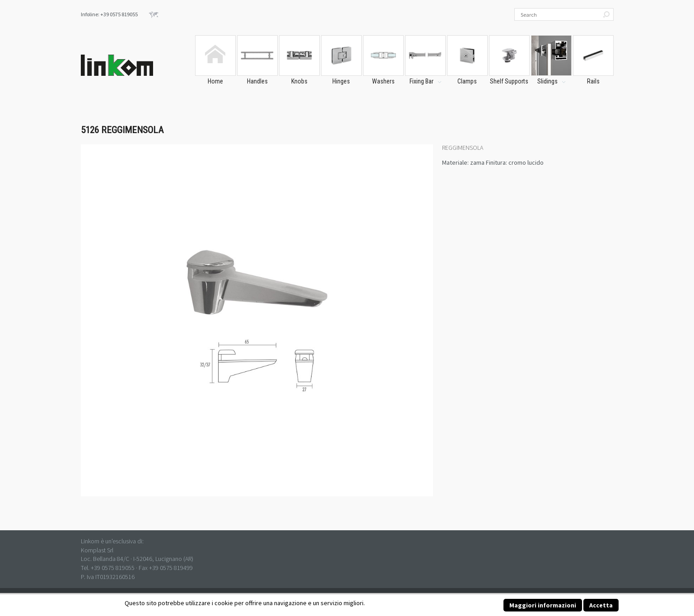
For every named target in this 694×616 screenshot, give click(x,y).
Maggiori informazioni (543, 605)
